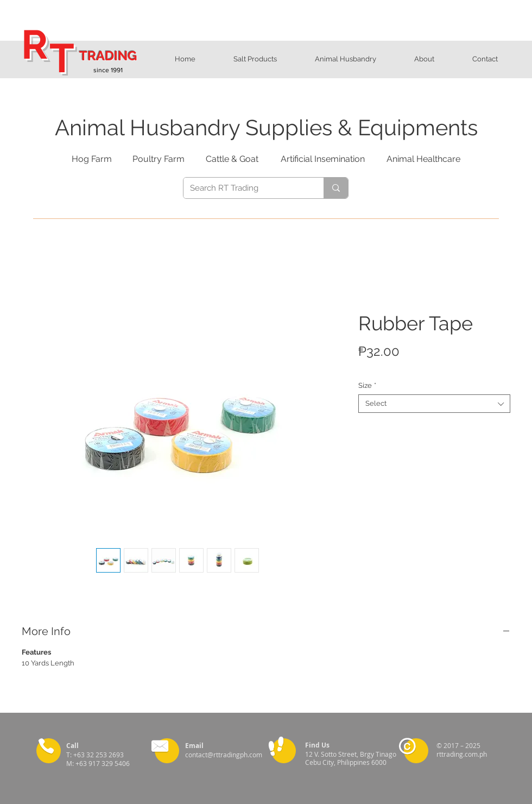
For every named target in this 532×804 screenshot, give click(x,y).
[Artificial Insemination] (322, 159)
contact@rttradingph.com (224, 755)
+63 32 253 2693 (100, 755)
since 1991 (108, 70)
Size (367, 385)
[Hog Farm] (91, 159)
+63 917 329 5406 (103, 763)
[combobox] (434, 404)
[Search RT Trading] (245, 188)
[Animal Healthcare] (423, 159)
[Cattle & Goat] (232, 159)
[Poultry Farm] (158, 159)
